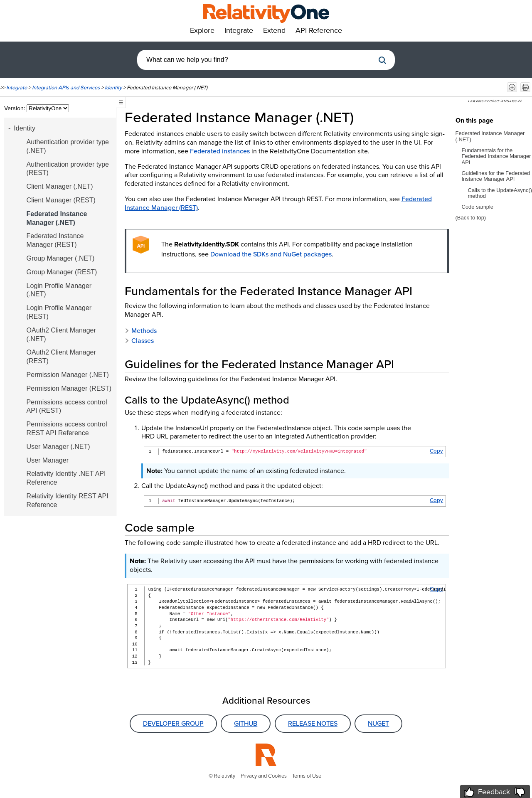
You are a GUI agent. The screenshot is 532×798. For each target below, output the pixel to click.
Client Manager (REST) (61, 200)
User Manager (48, 460)
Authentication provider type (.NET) (68, 146)
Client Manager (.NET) (60, 186)
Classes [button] (139, 341)
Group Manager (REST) (62, 272)
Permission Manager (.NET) (68, 375)
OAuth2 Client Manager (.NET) (61, 335)
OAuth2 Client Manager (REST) (61, 357)
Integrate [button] (239, 30)
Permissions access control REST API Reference (67, 429)
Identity (113, 87)
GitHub (246, 723)
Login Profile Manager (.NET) (59, 290)
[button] (382, 60)
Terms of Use (307, 776)
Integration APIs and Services (66, 87)
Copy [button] (436, 451)
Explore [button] (202, 30)
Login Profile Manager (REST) (59, 312)
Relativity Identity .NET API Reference (66, 478)
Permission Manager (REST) (69, 388)
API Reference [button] (319, 30)
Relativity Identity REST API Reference (68, 500)
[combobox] (256, 60)
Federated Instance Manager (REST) (55, 240)
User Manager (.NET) (58, 447)
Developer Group (173, 723)
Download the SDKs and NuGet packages (271, 254)
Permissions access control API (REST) (67, 406)
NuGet (378, 723)
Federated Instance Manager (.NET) (57, 218)
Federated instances (220, 151)
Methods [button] (141, 331)
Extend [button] (274, 30)
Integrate (17, 87)
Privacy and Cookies (264, 776)
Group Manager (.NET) (61, 258)
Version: (15, 108)
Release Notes (313, 723)
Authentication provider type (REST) (68, 169)
